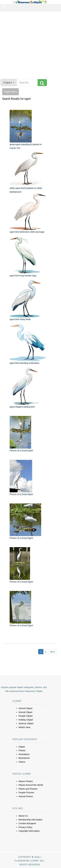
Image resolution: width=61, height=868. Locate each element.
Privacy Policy (25, 827)
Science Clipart (26, 723)
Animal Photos (26, 796)
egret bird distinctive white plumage (27, 232)
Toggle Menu (11, 92)
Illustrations (24, 758)
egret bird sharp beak (20, 319)
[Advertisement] (29, 44)
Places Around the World (31, 785)
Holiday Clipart (26, 720)
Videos (22, 762)
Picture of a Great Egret (21, 450)
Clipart (22, 747)
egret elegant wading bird (22, 407)
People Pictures (26, 792)
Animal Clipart (25, 712)
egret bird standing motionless (24, 363)
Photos (22, 750)
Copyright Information (29, 831)
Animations (24, 754)
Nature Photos (26, 781)
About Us (23, 816)
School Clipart (25, 708)
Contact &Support (27, 823)
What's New (24, 727)
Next (52, 652)
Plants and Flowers (28, 789)
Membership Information (30, 820)
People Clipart (25, 716)
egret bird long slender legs (23, 276)
